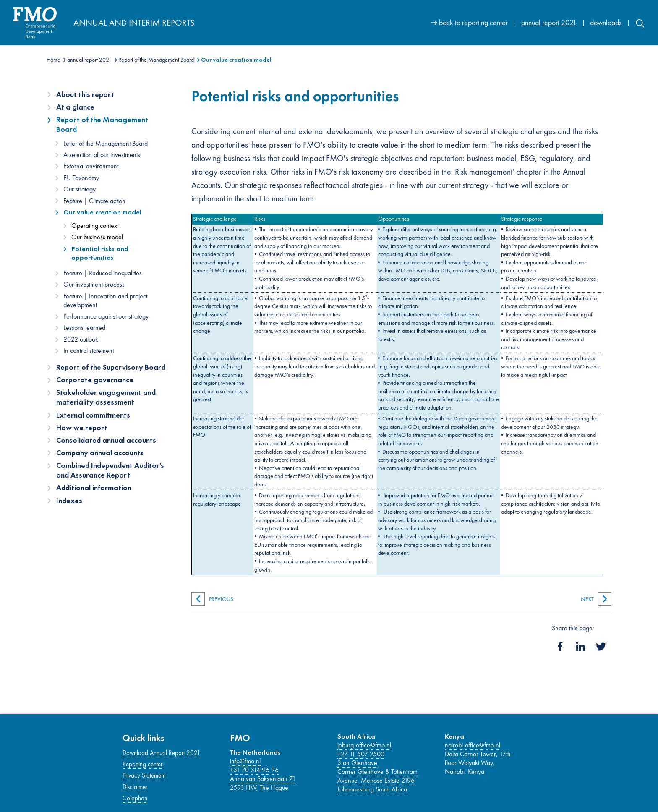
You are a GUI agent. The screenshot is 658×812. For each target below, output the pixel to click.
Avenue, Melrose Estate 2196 (376, 780)
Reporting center (142, 764)
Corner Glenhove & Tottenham (377, 772)
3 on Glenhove (357, 763)
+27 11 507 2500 (361, 754)
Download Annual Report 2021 (162, 753)
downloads (606, 22)
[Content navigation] (112, 300)
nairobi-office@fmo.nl (473, 745)
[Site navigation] (538, 22)
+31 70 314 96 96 (254, 770)
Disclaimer (135, 787)
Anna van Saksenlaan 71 (263, 779)
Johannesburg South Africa (372, 789)
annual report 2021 (549, 22)
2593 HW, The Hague (259, 787)
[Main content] (401, 335)
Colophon (135, 798)
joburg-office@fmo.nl (364, 745)
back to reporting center (473, 22)
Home (54, 60)
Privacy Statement (144, 775)
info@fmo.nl (245, 761)
